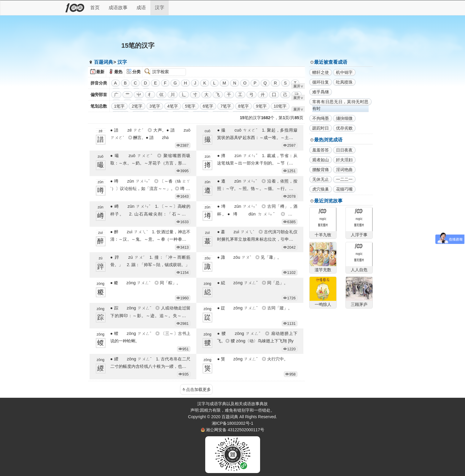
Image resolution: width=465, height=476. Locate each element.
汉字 (160, 8)
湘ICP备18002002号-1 (232, 423)
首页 (95, 8)
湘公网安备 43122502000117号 (235, 430)
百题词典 (103, 62)
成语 (141, 8)
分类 (136, 72)
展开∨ (298, 86)
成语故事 (118, 8)
